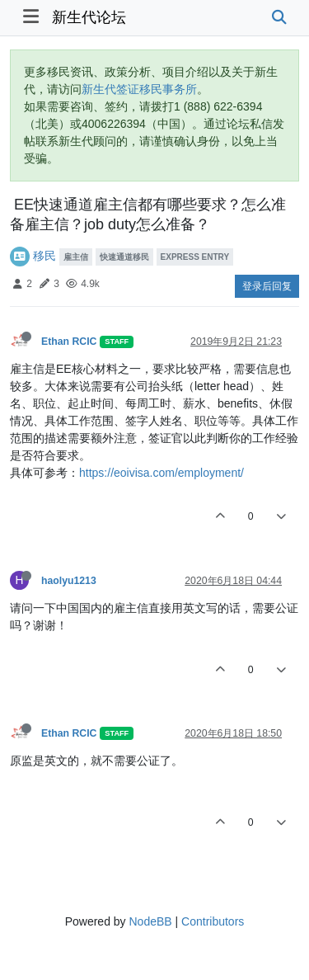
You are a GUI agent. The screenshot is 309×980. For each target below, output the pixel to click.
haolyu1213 (69, 581)
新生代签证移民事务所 (139, 89)
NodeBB (150, 921)
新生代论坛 (89, 17)
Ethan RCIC (69, 342)
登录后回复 (267, 286)
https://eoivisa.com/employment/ (162, 473)
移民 (44, 256)
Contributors (213, 921)
